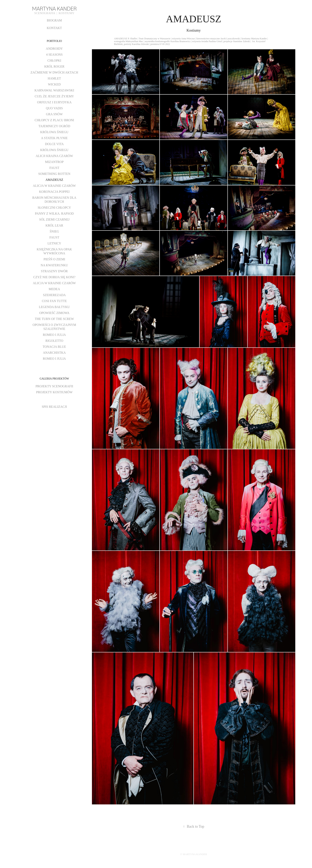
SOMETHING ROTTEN (54, 174)
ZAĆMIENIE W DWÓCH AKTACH (54, 72)
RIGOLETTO (54, 341)
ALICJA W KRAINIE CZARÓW (54, 186)
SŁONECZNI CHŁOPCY (54, 208)
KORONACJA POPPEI (54, 192)
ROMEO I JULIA (54, 335)
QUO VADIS (54, 108)
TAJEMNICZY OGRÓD (54, 126)
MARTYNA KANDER (54, 8)
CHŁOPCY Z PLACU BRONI (54, 120)
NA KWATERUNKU (54, 265)
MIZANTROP (54, 162)
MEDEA (54, 289)
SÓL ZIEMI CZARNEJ (54, 219)
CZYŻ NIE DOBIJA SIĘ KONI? (54, 277)
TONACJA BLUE (54, 347)
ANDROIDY (54, 49)
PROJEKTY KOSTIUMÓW (54, 392)
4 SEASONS (54, 55)
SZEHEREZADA (54, 295)
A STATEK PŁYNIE (54, 138)
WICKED (54, 84)
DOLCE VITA (54, 144)
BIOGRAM (54, 20)
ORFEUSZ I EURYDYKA (54, 102)
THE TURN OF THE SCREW (54, 319)
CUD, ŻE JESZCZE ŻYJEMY (54, 96)
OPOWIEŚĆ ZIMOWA (54, 313)
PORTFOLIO (54, 41)
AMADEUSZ (54, 180)
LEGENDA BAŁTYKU (54, 307)
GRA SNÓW (54, 114)
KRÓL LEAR (54, 225)
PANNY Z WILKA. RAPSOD (54, 214)
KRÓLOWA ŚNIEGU (54, 132)
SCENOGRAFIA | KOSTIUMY (54, 13)
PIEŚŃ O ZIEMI (54, 259)
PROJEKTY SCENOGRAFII (54, 386)
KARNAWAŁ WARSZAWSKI (54, 90)
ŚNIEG (54, 231)
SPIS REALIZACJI (54, 407)
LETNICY (54, 243)
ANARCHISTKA (54, 353)
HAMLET (54, 78)
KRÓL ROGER (54, 66)
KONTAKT (54, 28)
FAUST (54, 168)
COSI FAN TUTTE (54, 301)
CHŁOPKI (54, 61)
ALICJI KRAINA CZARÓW (54, 156)
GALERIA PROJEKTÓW (54, 379)
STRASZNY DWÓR (54, 271)
